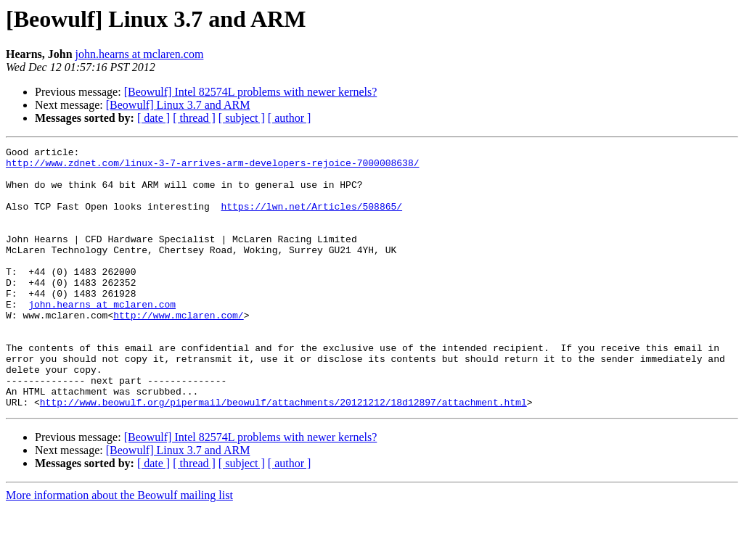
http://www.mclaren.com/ (178, 350)
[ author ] (290, 118)
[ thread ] (194, 118)
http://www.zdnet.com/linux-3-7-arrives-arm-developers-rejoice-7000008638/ (212, 167)
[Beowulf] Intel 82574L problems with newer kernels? (251, 92)
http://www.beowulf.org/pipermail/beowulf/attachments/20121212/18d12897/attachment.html (283, 454)
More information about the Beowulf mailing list (119, 547)
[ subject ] (242, 118)
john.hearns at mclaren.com (140, 54)
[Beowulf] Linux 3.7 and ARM (178, 105)
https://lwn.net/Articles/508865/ (311, 219)
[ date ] (154, 118)
